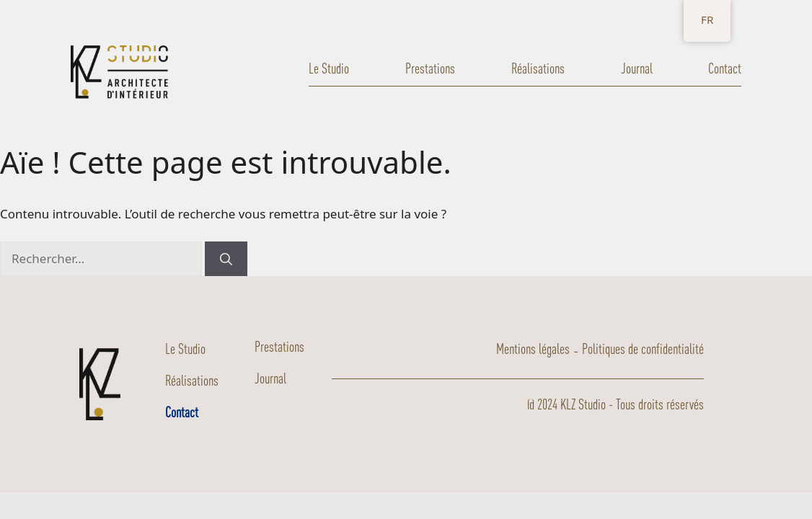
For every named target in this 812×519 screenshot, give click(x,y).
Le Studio (329, 68)
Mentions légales (533, 349)
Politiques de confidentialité (643, 349)
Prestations (430, 68)
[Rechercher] (226, 259)
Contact (725, 68)
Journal (637, 68)
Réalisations (538, 68)
